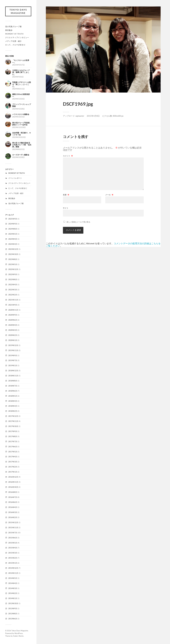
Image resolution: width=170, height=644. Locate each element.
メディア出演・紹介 (13, 41)
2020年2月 (13, 335)
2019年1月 (13, 366)
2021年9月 (13, 305)
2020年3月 (13, 330)
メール (109, 195)
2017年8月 (13, 436)
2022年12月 (13, 269)
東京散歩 (9, 30)
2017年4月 (13, 457)
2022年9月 (13, 274)
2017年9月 (13, 431)
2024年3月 (13, 244)
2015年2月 (13, 558)
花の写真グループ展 (13, 27)
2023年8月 (13, 259)
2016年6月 (13, 502)
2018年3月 (13, 406)
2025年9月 (13, 219)
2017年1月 (13, 472)
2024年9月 (13, 224)
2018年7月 (13, 386)
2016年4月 (13, 507)
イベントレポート (15, 178)
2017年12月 (13, 416)
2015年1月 (13, 563)
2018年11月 (13, 376)
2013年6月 (13, 619)
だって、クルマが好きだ (15, 45)
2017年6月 (13, 447)
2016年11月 (13, 482)
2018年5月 (13, 396)
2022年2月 (13, 295)
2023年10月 (13, 254)
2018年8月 (13, 381)
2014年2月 (13, 593)
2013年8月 (13, 614)
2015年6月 (13, 538)
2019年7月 (13, 361)
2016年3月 (13, 512)
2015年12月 (13, 522)
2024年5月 (13, 234)
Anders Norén (18, 636)
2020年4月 (13, 325)
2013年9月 (13, 608)
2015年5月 (13, 543)
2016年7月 (13, 497)
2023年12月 (13, 249)
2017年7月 (13, 441)
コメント (68, 156)
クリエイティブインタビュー (17, 37)
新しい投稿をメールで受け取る (78, 222)
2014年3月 (13, 588)
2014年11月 (13, 573)
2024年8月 (13, 229)
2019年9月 (13, 355)
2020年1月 (13, 340)
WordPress (19, 633)
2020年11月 (13, 310)
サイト (66, 208)
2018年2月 (13, 411)
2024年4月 (13, 239)
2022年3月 (13, 290)
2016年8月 (13, 492)
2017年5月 (13, 452)
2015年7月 (13, 533)
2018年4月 (13, 401)
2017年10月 (13, 426)
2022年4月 (13, 285)
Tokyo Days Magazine (18, 11)
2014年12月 (13, 568)
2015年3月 (13, 553)
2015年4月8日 (93, 116)
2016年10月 (13, 487)
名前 (66, 195)
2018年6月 (13, 391)
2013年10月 (13, 604)
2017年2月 (13, 467)
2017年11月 (13, 421)
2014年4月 (13, 583)
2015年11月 (13, 528)
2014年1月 (13, 598)
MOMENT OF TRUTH (14, 34)
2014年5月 (13, 578)
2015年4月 (13, 548)
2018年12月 (13, 371)
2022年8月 (13, 280)
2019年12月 (13, 345)
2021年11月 (13, 300)
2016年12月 (13, 477)
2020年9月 (13, 315)
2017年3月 (13, 462)
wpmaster (80, 116)
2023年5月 (13, 264)
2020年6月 (13, 320)
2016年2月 (13, 517)
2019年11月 (13, 350)
